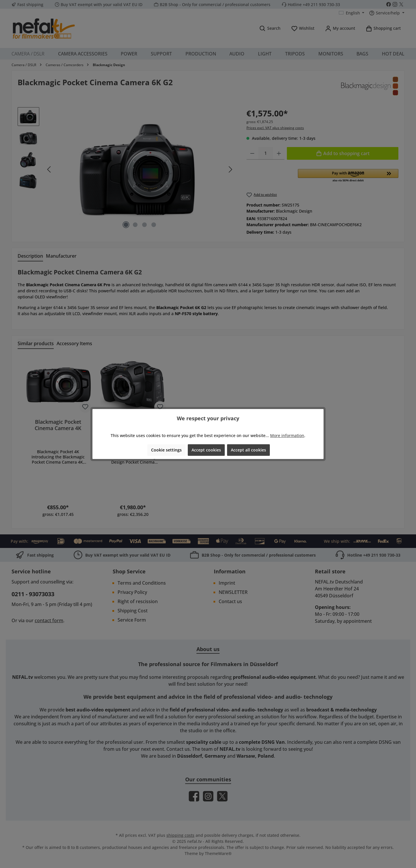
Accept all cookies (248, 450)
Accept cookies (206, 450)
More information (287, 435)
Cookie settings (166, 450)
